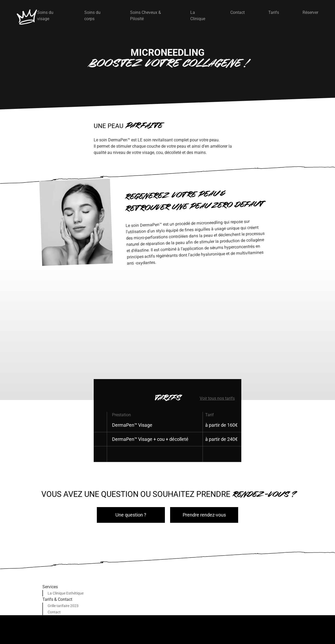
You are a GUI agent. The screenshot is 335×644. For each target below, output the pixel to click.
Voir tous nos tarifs (217, 398)
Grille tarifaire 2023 (63, 606)
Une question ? (131, 515)
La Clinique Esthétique (66, 593)
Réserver (310, 12)
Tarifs (274, 12)
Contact (238, 12)
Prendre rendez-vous (204, 515)
